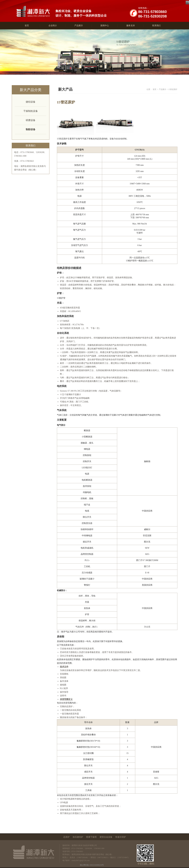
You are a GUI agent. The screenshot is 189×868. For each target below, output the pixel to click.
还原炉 (66, 837)
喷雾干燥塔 (91, 837)
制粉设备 (31, 129)
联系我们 (156, 26)
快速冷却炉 (121, 837)
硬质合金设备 (106, 837)
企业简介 (53, 26)
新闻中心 (105, 26)
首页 (27, 26)
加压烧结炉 (78, 837)
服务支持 (131, 26)
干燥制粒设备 (31, 111)
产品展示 (79, 26)
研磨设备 (31, 120)
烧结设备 (31, 102)
